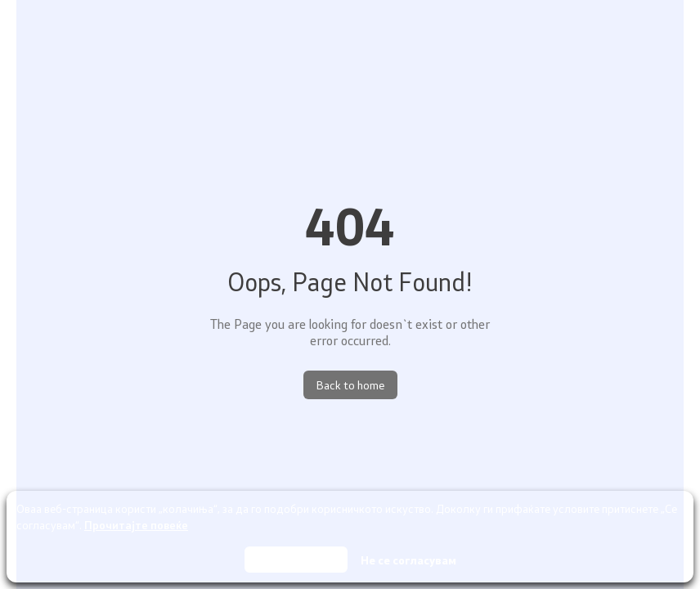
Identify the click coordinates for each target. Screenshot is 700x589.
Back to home (350, 385)
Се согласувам (296, 559)
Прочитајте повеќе (136, 525)
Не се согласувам (408, 560)
